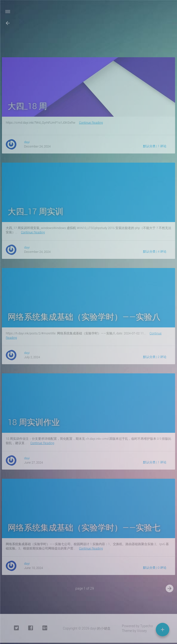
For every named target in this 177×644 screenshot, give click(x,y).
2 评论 (162, 357)
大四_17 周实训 (36, 211)
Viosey (142, 631)
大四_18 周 (27, 106)
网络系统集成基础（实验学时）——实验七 (84, 528)
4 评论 (162, 252)
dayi (27, 142)
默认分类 (149, 146)
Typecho (147, 626)
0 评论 (162, 568)
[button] (8, 23)
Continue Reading (91, 123)
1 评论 (162, 146)
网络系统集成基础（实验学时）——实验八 (84, 317)
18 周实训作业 (34, 422)
